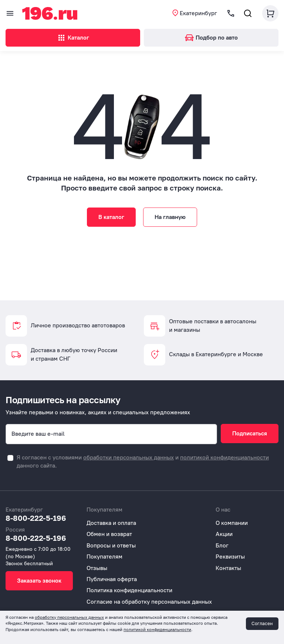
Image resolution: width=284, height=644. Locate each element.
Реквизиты (230, 557)
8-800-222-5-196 (36, 518)
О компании (232, 523)
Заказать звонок (39, 581)
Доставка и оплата (111, 523)
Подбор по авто (211, 38)
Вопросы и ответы (111, 545)
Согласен (262, 623)
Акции (224, 534)
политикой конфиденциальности (224, 457)
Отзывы (97, 568)
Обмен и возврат (109, 534)
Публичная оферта (112, 579)
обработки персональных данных (129, 457)
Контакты (228, 568)
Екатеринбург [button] (198, 13)
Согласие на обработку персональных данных (149, 602)
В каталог (111, 217)
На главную (170, 217)
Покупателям (104, 557)
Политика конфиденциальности (129, 590)
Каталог (73, 38)
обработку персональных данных (69, 617)
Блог (222, 545)
